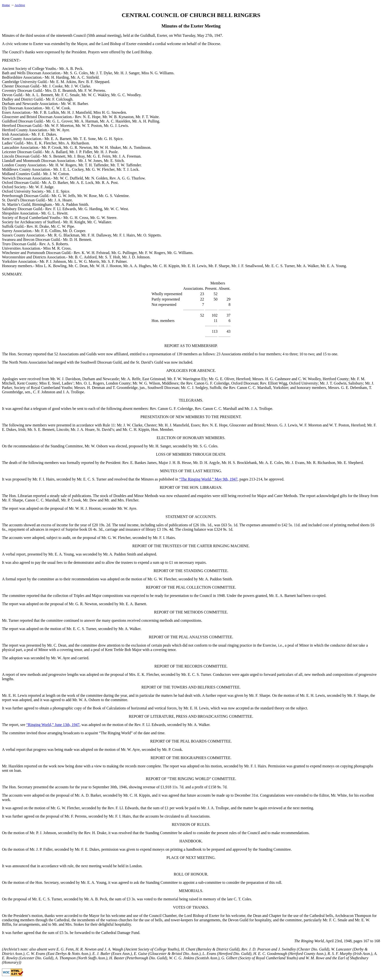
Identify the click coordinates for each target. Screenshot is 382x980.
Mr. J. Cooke (53, 86)
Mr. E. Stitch (114, 161)
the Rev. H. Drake (92, 833)
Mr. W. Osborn (96, 446)
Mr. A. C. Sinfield (85, 77)
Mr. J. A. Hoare (60, 200)
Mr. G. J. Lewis (116, 126)
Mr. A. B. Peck (71, 69)
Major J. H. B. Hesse (175, 463)
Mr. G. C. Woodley (126, 95)
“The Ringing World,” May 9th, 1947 (208, 479)
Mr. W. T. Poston (89, 126)
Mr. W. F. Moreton (59, 126)
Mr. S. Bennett (54, 156)
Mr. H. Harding (57, 77)
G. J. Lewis (288, 425)
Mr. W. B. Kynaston (118, 117)
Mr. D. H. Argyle (206, 463)
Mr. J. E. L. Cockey (68, 169)
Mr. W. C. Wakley (95, 95)
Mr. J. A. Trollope (258, 409)
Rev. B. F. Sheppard (94, 82)
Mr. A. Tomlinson (137, 147)
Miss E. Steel (50, 383)
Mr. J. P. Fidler (81, 152)
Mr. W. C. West (116, 209)
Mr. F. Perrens (76, 816)
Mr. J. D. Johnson (136, 257)
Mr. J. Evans (295, 463)
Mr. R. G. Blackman (64, 235)
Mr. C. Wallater (99, 222)
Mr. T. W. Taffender (126, 165)
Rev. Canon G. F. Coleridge (171, 409)
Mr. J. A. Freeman (126, 156)
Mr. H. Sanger (160, 446)
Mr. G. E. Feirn (98, 156)
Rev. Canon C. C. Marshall (216, 409)
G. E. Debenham (354, 388)
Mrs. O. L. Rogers (90, 383)
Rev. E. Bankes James (139, 463)
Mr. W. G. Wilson (146, 383)
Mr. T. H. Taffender (93, 165)
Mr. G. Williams (180, 253)
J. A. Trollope (73, 392)
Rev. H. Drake (38, 226)
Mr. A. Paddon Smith (72, 204)
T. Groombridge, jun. (129, 388)
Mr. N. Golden (96, 178)
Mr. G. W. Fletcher (100, 169)
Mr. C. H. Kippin (166, 266)
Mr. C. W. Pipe (62, 226)
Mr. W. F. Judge (41, 187)
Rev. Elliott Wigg (273, 383)
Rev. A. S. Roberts (54, 244)
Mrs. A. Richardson (73, 143)
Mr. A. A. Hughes (137, 266)
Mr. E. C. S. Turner (280, 266)
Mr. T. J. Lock (127, 169)
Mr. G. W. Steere (103, 218)
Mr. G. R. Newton (77, 147)
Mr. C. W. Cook (58, 108)
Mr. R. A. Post (106, 183)
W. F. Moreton (310, 425)
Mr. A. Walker (307, 266)
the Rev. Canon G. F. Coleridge (205, 383)
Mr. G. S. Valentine (114, 196)
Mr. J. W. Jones (90, 161)
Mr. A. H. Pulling (146, 121)
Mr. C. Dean (78, 266)
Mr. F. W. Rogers (152, 253)
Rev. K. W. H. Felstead (91, 253)
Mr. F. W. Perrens (92, 90)
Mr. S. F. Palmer (114, 261)
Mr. (107, 500)
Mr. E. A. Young (333, 266)
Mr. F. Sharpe (219, 266)
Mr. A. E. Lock (82, 183)
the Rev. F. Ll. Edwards (147, 725)
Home (6, 5)
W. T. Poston (339, 425)
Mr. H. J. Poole (106, 152)
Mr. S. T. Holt (109, 257)
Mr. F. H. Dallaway (96, 235)
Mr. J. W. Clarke (77, 86)
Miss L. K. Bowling (51, 266)
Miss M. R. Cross (57, 248)
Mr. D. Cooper (74, 231)
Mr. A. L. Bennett (39, 95)
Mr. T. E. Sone (84, 139)
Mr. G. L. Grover (59, 121)
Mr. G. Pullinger (124, 253)
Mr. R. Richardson (321, 463)
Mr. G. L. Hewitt (54, 213)
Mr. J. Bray (76, 156)
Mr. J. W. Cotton (56, 174)
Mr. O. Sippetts (149, 235)
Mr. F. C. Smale (67, 95)
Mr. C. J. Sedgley (194, 388)
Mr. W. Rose (87, 196)
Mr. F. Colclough (59, 99)
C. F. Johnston (44, 392)
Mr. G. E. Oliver (221, 379)
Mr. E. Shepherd (350, 463)
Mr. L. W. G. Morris (84, 261)
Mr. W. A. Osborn (86, 700)
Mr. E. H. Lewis (194, 266)
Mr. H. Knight (74, 222)
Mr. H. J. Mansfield (76, 112)
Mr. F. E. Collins (48, 231)
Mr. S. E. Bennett (41, 429)
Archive (20, 5)
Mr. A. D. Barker (55, 183)
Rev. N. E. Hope (88, 117)
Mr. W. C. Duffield (68, 178)
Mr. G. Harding (90, 209)
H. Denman (96, 388)
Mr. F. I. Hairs (124, 235)
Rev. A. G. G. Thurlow (127, 178)
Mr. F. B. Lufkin (46, 112)
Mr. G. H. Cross (76, 218)
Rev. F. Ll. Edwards (61, 209)
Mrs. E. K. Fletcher (42, 143)
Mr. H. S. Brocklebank (239, 463)
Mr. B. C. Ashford (83, 257)
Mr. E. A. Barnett (58, 139)
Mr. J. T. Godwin (333, 383)
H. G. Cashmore (278, 379)
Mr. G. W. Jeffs (64, 196)
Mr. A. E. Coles (271, 463)
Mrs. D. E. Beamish (61, 90)
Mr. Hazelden (13, 766)
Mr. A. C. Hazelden (115, 121)
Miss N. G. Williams (157, 73)
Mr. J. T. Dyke (101, 73)
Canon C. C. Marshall (42, 500)
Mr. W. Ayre (60, 130)
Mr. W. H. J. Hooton (105, 266)
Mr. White (339, 795)
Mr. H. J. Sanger (127, 73)
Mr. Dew (90, 500)
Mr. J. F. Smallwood (247, 266)
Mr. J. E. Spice (58, 191)
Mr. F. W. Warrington (184, 379)
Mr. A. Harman (86, 121)
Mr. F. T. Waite (147, 117)
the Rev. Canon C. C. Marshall (247, 388)
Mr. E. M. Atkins (63, 82)
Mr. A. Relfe (131, 379)
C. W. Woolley (310, 379)
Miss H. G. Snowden (110, 112)
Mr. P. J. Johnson (53, 261)
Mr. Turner (10, 620)
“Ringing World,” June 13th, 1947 (53, 725)
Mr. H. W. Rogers (63, 165)
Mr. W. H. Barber (74, 104)
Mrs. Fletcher (128, 500)
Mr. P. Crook (51, 147)
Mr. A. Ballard (56, 152)
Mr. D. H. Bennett (77, 240)
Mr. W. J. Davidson (65, 379)
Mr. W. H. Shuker (107, 147)
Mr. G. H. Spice (110, 139)
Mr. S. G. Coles (76, 73)
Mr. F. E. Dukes (44, 134)
